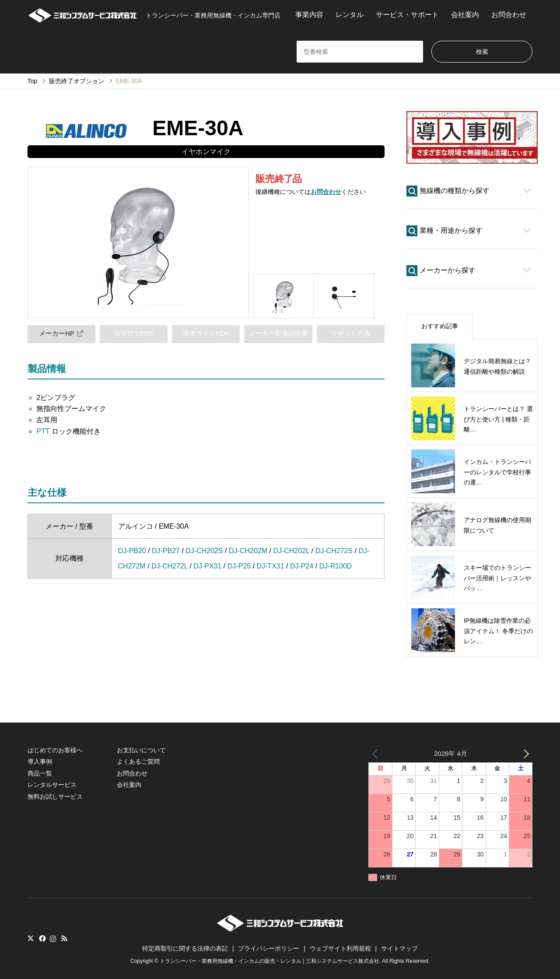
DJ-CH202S (204, 551)
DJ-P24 (302, 566)
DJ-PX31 (207, 566)
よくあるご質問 (138, 761)
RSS (64, 938)
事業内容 (309, 15)
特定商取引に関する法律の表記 (185, 948)
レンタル (350, 15)
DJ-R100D (336, 566)
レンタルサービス (52, 785)
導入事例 (40, 761)
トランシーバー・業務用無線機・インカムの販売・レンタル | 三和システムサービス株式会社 (269, 961)
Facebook (42, 938)
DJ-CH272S (334, 551)
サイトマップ (399, 948)
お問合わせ (509, 15)
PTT (43, 431)
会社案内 (465, 15)
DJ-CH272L (170, 566)
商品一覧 (40, 773)
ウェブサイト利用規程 (340, 948)
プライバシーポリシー (269, 948)
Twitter (31, 938)
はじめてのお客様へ (55, 750)
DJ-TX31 (270, 566)
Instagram (53, 938)
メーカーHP (61, 334)
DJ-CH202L (291, 551)
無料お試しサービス (55, 797)
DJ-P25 (239, 566)
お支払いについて (141, 750)
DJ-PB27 (166, 551)
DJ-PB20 (132, 551)
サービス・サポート (407, 15)
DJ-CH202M (248, 551)
